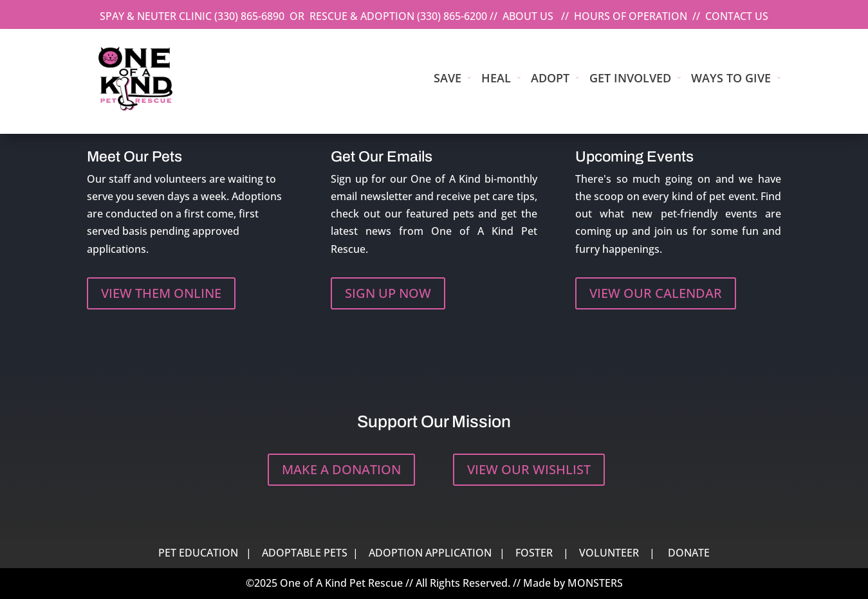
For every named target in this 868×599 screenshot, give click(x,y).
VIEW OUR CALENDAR (656, 293)
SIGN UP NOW (388, 293)
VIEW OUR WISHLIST (529, 469)
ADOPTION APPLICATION (430, 553)
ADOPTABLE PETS (305, 553)
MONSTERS (595, 583)
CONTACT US (737, 16)
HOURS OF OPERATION (631, 16)
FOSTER (534, 553)
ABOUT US (528, 16)
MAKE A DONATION (341, 469)
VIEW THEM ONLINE (161, 293)
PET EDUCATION (198, 553)
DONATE (689, 553)
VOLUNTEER (609, 553)
